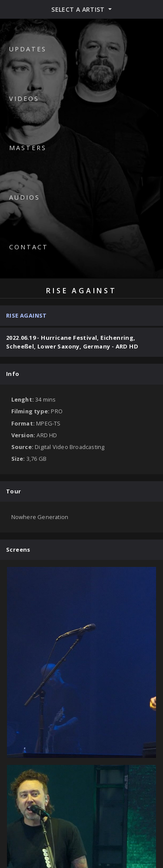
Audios (25, 197)
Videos (24, 99)
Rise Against (27, 315)
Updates (28, 49)
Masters (28, 148)
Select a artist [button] (79, 9)
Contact (29, 247)
